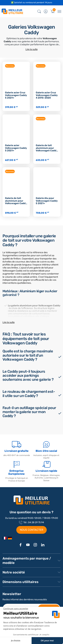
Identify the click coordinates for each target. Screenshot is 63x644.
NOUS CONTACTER (32, 530)
